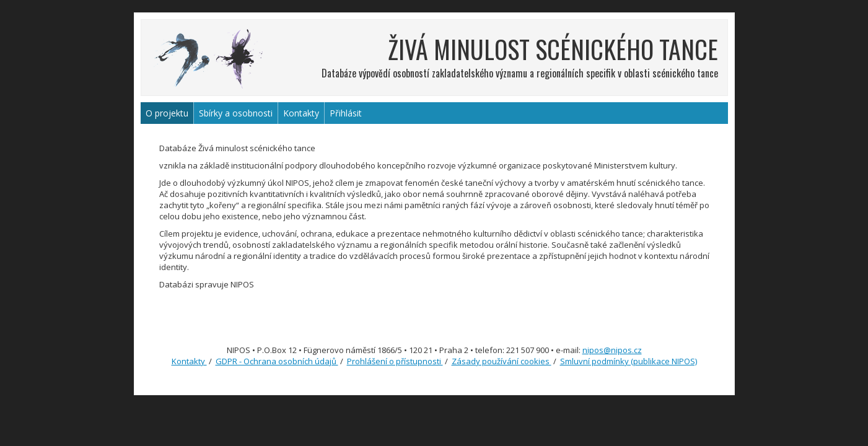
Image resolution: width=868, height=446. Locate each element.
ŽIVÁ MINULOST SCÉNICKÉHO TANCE (553, 49)
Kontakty (301, 113)
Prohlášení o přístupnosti (395, 361)
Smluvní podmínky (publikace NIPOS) (629, 361)
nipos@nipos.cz (612, 350)
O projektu (167, 113)
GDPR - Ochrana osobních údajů (277, 361)
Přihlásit (346, 113)
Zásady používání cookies (502, 361)
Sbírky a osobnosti (236, 113)
